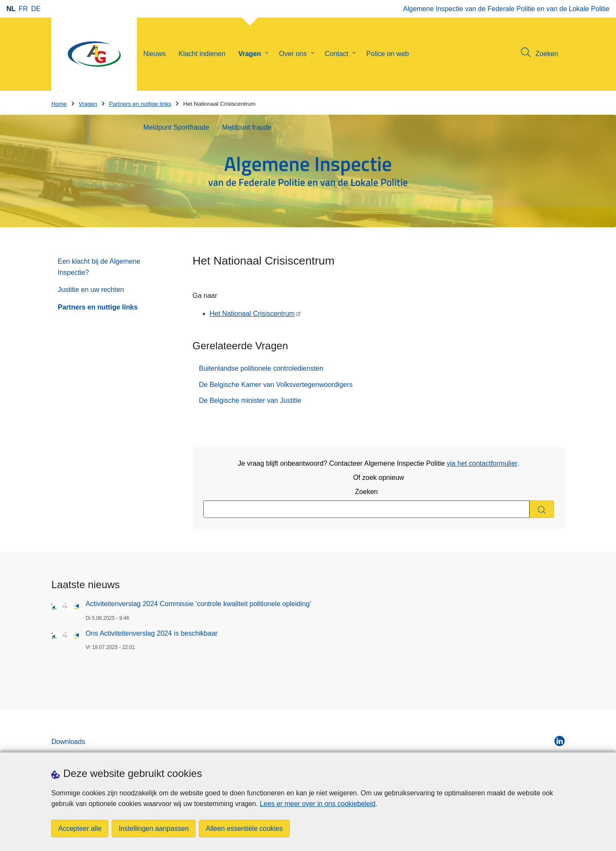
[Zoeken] (542, 509)
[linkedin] (560, 741)
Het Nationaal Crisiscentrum (252, 314)
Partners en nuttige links (98, 307)
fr (23, 9)
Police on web (388, 54)
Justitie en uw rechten (91, 290)
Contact (336, 54)
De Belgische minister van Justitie (250, 400)
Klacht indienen (202, 54)
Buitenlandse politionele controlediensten (261, 368)
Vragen (250, 54)
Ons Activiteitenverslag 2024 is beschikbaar (152, 633)
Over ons (293, 54)
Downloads (68, 742)
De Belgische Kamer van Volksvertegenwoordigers (276, 385)
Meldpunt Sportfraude (176, 127)
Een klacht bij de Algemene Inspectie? (99, 267)
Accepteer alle (80, 829)
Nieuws (154, 54)
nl (11, 9)
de (36, 9)
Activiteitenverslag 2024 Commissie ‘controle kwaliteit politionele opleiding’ (198, 604)
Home (59, 104)
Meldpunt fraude (247, 127)
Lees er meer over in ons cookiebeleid (317, 804)
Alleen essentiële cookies (244, 829)
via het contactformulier (482, 463)
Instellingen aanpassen (154, 829)
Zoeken (366, 492)
